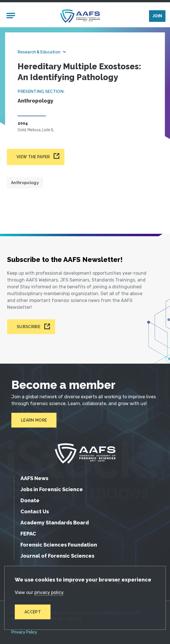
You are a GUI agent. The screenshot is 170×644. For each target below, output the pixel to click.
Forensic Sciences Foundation (59, 545)
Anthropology (25, 183)
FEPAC (28, 534)
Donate (30, 500)
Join (157, 16)
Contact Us (35, 511)
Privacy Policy (24, 632)
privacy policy (49, 592)
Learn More (34, 420)
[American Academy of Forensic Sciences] (80, 16)
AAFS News (34, 478)
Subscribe (29, 327)
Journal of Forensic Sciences (57, 556)
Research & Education (39, 52)
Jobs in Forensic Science (52, 489)
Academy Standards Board (55, 523)
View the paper (33, 157)
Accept (33, 612)
